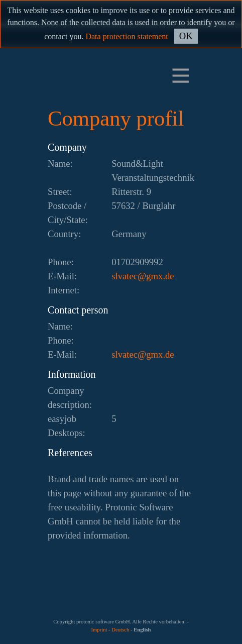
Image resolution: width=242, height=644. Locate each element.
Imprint (99, 630)
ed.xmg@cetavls (143, 276)
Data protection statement (127, 36)
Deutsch (120, 630)
